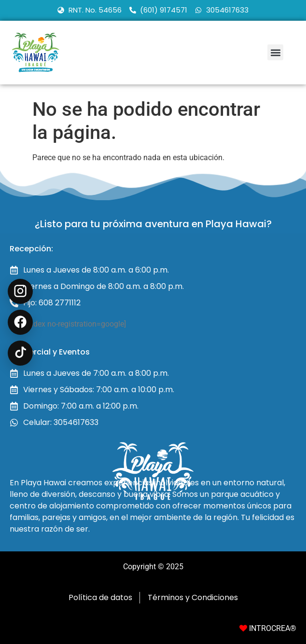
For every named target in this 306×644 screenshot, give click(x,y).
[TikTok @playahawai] (20, 353)
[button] (275, 52)
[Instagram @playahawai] (20, 291)
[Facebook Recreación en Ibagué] (20, 322)
